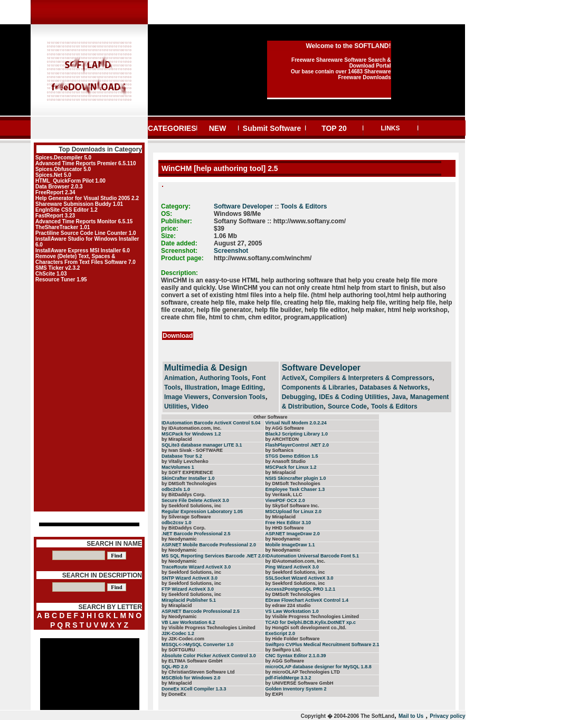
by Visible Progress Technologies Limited (312, 617)
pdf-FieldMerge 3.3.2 (288, 678)
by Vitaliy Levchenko (185, 461)
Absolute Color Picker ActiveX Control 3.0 (209, 656)
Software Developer (243, 206)
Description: (179, 273)
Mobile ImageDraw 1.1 (290, 545)
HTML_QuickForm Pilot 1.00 (70, 181)
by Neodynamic (179, 539)
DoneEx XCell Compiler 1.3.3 (194, 689)
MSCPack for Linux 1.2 (291, 467)
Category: (176, 206)
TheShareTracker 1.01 (63, 227)
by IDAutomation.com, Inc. (192, 428)
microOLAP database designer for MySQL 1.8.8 (318, 667)
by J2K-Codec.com (183, 639)
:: (277, 206)
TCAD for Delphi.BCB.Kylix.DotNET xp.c (310, 622)
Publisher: (177, 221)
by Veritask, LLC (283, 495)
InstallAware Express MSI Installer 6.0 (83, 250)
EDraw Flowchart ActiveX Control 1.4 (307, 600)
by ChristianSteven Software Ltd (198, 672)
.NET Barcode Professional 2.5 (196, 534)
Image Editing (242, 387)
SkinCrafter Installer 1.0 (188, 478)
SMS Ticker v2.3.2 (58, 268)
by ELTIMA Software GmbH (192, 661)
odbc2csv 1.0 (177, 523)
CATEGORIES (172, 128)
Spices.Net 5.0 (53, 175)
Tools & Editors (304, 206)
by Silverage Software (186, 517)
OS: (167, 214)
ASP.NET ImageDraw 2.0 (292, 534)
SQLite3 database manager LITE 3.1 (202, 445)
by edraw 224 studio (288, 605)
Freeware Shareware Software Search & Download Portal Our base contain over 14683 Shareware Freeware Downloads (341, 69)
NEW (218, 128)
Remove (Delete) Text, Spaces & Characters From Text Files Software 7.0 (86, 259)
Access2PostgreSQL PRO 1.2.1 (300, 589)
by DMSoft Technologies (189, 484)
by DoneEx (174, 694)
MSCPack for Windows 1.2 (191, 434)
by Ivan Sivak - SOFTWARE (192, 450)
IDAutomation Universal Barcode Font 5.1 (312, 556)
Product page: (182, 258)
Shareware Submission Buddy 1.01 (79, 204)
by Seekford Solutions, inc (191, 506)
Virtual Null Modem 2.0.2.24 (296, 423)
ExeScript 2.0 (280, 633)
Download (178, 336)
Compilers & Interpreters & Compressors (371, 378)
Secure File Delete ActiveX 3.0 (195, 500)
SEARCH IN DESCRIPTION (102, 575)
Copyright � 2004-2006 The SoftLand (348, 716)
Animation (180, 378)
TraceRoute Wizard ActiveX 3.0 (196, 567)
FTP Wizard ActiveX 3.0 (188, 589)
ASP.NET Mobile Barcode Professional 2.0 (209, 545)
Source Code (347, 406)
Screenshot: (179, 251)
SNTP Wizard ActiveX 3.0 (189, 578)
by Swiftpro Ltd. (283, 650)
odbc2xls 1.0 (176, 489)
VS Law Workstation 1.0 (292, 611)
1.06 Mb (225, 236)
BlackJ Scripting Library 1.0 (296, 434)
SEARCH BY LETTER (110, 607)
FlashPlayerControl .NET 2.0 (297, 445)
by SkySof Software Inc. (292, 506)
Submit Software (272, 128)
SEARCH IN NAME (114, 544)
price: (170, 229)
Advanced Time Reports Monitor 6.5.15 (84, 221)
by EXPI (274, 694)
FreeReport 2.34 (55, 192)
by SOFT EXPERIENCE (187, 472)
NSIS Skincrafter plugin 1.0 (295, 478)
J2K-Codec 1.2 (178, 633)
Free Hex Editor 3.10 (288, 523)
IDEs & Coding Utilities (353, 397)
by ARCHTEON (282, 439)
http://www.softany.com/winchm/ (263, 258)
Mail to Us (411, 716)
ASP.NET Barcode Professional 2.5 (201, 611)
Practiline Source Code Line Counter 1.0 (86, 233)
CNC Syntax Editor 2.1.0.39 (295, 656)
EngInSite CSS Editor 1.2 (67, 210)
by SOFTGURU (178, 650)
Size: (168, 236)
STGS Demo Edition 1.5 (291, 456)
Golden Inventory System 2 (296, 689)
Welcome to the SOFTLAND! (348, 46)
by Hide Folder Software (292, 639)
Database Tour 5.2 (182, 456)
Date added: (179, 243)
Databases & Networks (393, 387)
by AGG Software (284, 428)
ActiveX (293, 378)
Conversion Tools (239, 397)
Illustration (201, 387)
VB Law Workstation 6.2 (188, 622)
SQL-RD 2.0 (175, 667)
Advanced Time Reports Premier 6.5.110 (86, 163)
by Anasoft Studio (285, 461)
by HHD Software (284, 528)
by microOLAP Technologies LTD (302, 672)
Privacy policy (447, 716)
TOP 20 (334, 128)
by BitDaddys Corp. (184, 495)
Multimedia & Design (206, 368)
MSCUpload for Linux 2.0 (293, 511)
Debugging (298, 397)
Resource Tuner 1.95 (61, 280)
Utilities (176, 406)
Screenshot (231, 251)
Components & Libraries (319, 387)
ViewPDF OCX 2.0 (285, 500)
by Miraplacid (177, 439)
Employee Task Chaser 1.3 (295, 489)
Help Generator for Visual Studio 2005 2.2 (87, 198)
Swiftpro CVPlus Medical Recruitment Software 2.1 (322, 645)
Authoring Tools (224, 378)
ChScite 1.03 (51, 274)
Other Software (271, 417)
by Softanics (279, 450)
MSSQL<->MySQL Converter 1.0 (197, 645)
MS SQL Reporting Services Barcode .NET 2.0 (213, 556)
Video (200, 406)
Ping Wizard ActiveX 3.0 (292, 567)
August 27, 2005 (238, 243)
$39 (219, 229)
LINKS (391, 128)
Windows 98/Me (237, 214)
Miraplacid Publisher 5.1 (189, 600)
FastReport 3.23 (55, 216)
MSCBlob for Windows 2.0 (191, 678)
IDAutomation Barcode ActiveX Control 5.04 (211, 423)
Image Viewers (186, 397)
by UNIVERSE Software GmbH (299, 683)
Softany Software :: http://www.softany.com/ (280, 221)
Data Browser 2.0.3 (59, 187)
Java (399, 397)
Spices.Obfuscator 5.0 (63, 169)
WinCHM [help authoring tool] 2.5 (219, 168)
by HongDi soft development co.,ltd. (306, 628)
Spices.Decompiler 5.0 (63, 158)
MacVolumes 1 (178, 467)
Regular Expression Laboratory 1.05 (202, 511)
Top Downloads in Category (100, 149)
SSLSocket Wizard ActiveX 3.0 (299, 578)
